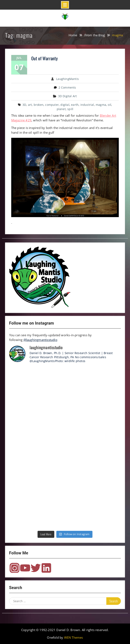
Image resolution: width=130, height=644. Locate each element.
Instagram (14, 568)
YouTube (25, 568)
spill (70, 109)
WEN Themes (74, 637)
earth (75, 105)
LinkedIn (46, 568)
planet (61, 109)
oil (109, 105)
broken (39, 105)
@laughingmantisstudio (40, 340)
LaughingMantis (67, 79)
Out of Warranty (45, 58)
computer (52, 105)
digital (65, 105)
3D (24, 105)
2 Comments (67, 87)
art (30, 105)
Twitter (36, 568)
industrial (87, 105)
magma (101, 105)
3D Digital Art (68, 96)
